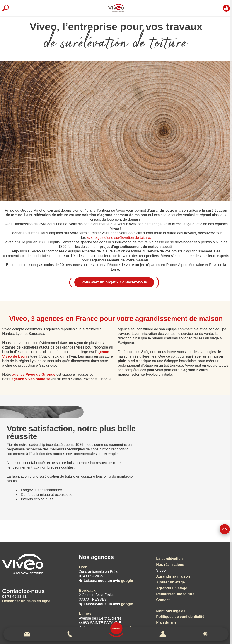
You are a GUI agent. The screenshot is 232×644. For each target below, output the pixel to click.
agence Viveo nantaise (31, 379)
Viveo (161, 570)
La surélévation (169, 559)
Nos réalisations (170, 565)
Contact (163, 600)
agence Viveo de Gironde (34, 374)
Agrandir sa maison (173, 576)
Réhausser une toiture (175, 594)
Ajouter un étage (170, 582)
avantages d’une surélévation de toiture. (119, 238)
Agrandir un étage (172, 588)
